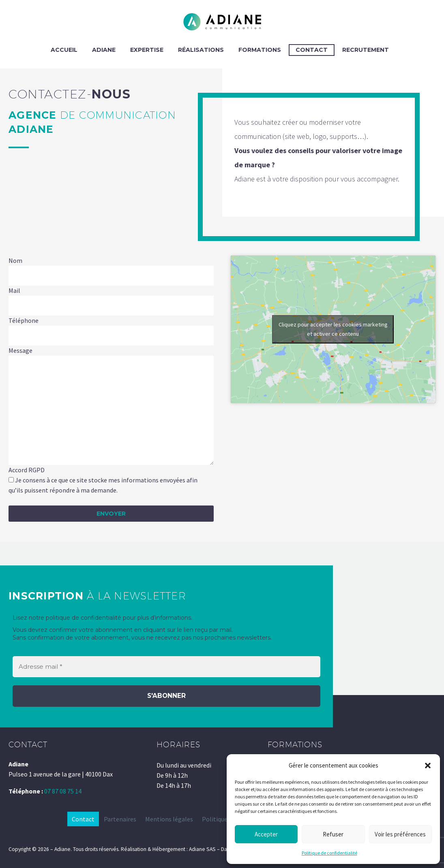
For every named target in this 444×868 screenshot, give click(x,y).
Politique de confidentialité (329, 853)
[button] (428, 766)
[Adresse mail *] (166, 667)
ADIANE (104, 50)
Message (20, 350)
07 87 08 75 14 (63, 791)
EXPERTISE (147, 50)
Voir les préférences (400, 834)
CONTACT (312, 50)
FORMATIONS (260, 50)
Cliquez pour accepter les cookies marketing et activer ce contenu (333, 329)
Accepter (266, 834)
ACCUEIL (64, 50)
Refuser (333, 834)
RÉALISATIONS (201, 50)
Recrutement (366, 50)
